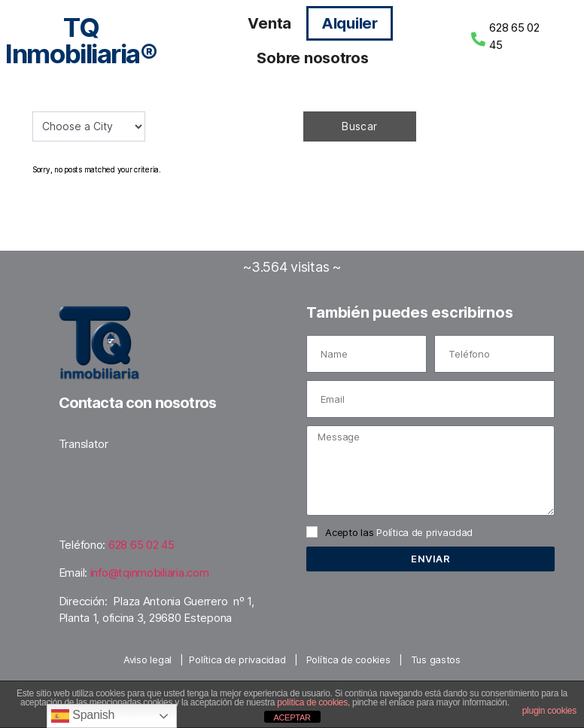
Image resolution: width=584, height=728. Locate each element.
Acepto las (399, 532)
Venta (269, 23)
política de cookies (312, 702)
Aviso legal (148, 659)
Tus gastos (436, 659)
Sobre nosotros (312, 58)
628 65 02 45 (141, 545)
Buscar (360, 126)
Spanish (83, 716)
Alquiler (350, 23)
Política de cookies (348, 659)
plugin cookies (549, 711)
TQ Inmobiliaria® (81, 40)
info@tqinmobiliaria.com (150, 573)
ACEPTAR (292, 717)
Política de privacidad (424, 532)
